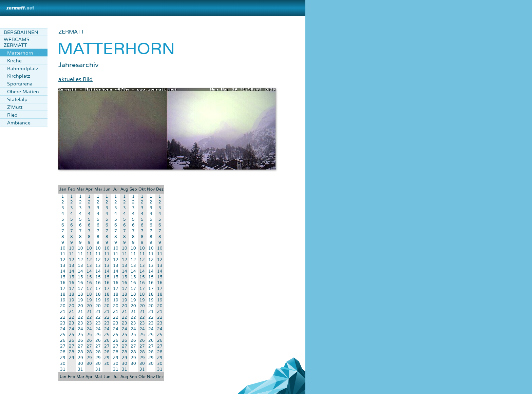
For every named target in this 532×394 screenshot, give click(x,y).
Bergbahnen (21, 32)
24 (63, 329)
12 (63, 260)
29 (63, 358)
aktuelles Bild (75, 79)
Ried (12, 115)
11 (63, 254)
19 (63, 300)
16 (63, 283)
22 (63, 318)
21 (63, 312)
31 (63, 369)
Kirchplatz (19, 76)
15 (63, 277)
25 (63, 335)
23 (63, 323)
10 (63, 248)
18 (63, 294)
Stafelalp (17, 100)
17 (63, 289)
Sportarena (20, 84)
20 (63, 306)
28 (63, 352)
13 (63, 266)
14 (63, 271)
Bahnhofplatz (23, 69)
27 (63, 346)
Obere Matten (23, 92)
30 (63, 364)
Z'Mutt (15, 107)
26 (63, 341)
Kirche (14, 61)
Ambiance (19, 123)
